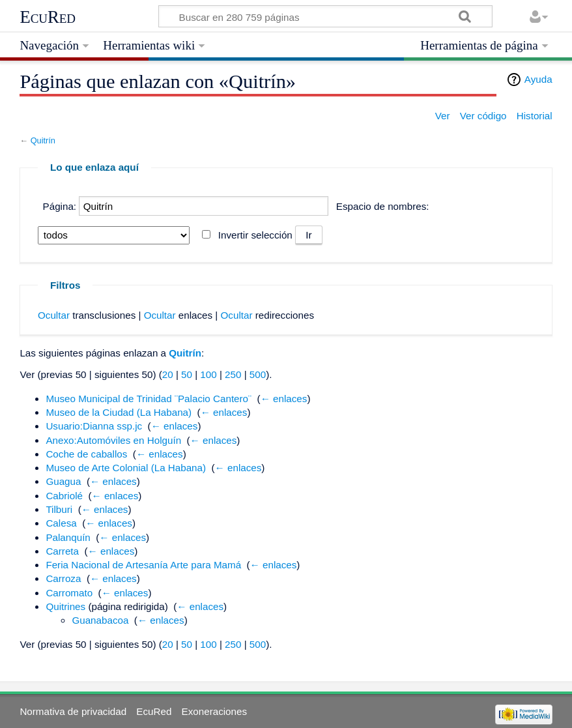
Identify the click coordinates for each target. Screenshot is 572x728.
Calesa (61, 523)
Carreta (62, 551)
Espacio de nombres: (383, 206)
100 (208, 374)
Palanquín (68, 537)
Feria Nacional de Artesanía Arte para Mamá (143, 565)
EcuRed (48, 17)
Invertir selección (255, 235)
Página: (60, 206)
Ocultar (54, 315)
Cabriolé (64, 496)
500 (258, 374)
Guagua (63, 481)
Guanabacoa (100, 620)
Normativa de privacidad (73, 711)
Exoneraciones (214, 711)
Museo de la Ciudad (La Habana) (119, 412)
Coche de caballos (86, 454)
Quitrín (43, 140)
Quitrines (65, 606)
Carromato (69, 593)
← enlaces (284, 399)
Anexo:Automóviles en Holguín (113, 440)
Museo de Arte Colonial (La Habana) (126, 468)
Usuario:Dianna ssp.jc (94, 426)
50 (187, 374)
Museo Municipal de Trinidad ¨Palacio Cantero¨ (149, 399)
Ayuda (538, 79)
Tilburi (59, 509)
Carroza (63, 578)
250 (233, 374)
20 (168, 374)
